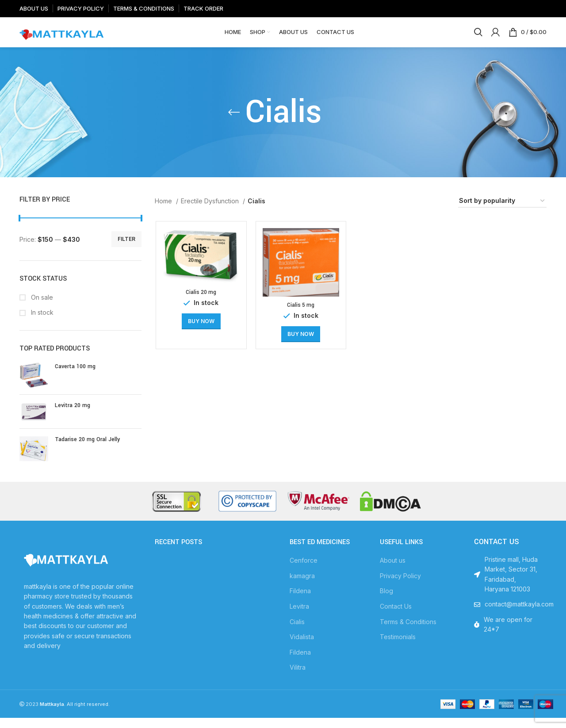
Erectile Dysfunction (211, 211)
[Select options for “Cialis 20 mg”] (200, 332)
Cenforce (304, 570)
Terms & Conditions (408, 631)
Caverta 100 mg (75, 377)
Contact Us (396, 616)
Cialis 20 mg (200, 303)
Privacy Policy (400, 585)
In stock (41, 322)
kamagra (302, 585)
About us (393, 570)
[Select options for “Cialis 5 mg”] (300, 345)
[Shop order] (502, 212)
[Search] (478, 38)
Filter (126, 249)
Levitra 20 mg (73, 415)
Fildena (300, 601)
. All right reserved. (75, 714)
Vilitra (298, 677)
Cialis (297, 631)
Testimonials (398, 647)
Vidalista (302, 647)
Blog (386, 601)
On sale (41, 307)
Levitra (299, 616)
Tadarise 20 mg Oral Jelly (87, 450)
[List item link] (508, 614)
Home (164, 211)
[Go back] (234, 122)
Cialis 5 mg (300, 316)
